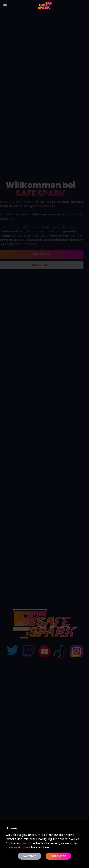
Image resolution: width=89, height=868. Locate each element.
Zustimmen (58, 856)
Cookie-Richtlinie (18, 848)
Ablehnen (30, 856)
